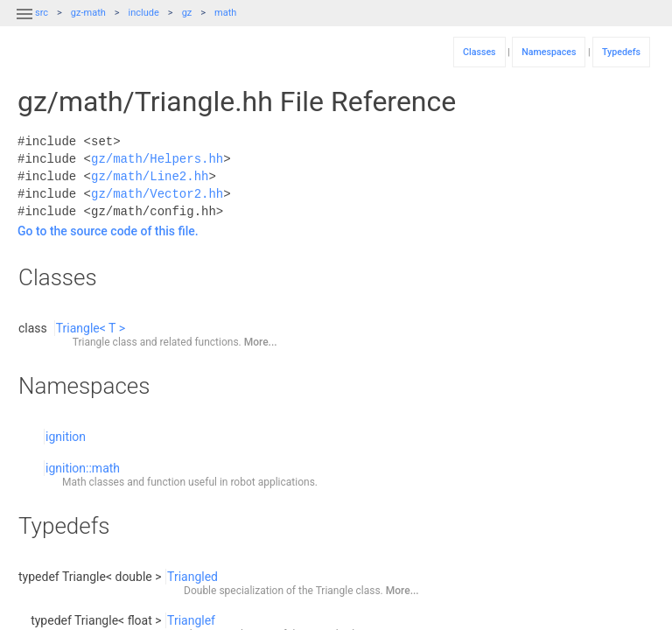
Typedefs (621, 52)
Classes (479, 52)
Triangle (91, 342)
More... (261, 342)
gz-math (88, 13)
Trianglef (191, 620)
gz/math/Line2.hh (150, 176)
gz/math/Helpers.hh (157, 159)
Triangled (192, 577)
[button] (24, 24)
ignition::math (83, 468)
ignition (66, 437)
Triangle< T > (91, 328)
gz (187, 13)
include (144, 13)
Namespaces (549, 52)
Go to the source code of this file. (108, 231)
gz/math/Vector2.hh (157, 194)
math (225, 13)
